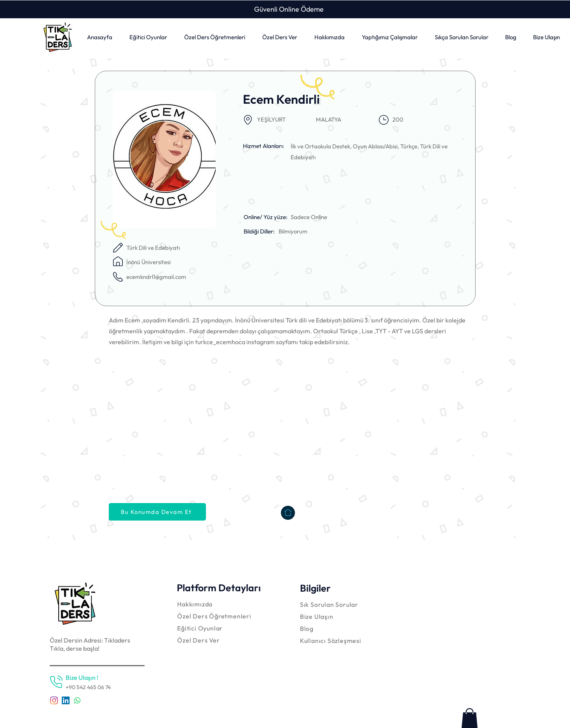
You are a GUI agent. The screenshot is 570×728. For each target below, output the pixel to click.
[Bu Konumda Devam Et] (157, 512)
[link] (470, 718)
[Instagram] (54, 700)
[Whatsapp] (77, 700)
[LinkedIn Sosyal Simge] (66, 700)
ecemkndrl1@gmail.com (156, 277)
